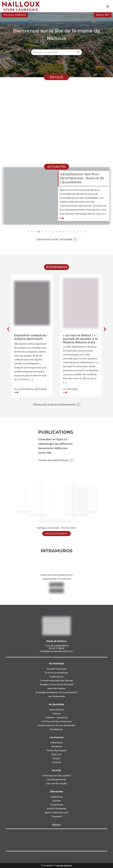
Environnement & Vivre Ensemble (56, 725)
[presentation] (8, 329)
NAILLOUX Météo (57, 840)
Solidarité (57, 746)
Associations (57, 710)
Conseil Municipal (56, 669)
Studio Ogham (64, 865)
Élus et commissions (56, 673)
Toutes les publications (53, 460)
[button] (28, 232)
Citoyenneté (56, 805)
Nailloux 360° (103, 15)
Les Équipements (56, 779)
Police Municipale (56, 750)
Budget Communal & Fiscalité (57, 684)
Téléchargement (56, 534)
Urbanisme (56, 743)
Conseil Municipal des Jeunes (57, 681)
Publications (57, 677)
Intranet (56, 762)
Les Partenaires (57, 696)
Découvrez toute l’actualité (54, 239)
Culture (56, 714)
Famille (56, 801)
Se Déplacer (56, 729)
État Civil (56, 754)
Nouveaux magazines (15, 15)
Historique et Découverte (56, 776)
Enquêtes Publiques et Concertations (57, 692)
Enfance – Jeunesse (57, 717)
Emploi (56, 758)
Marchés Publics (57, 688)
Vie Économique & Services (56, 721)
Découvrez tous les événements (54, 405)
